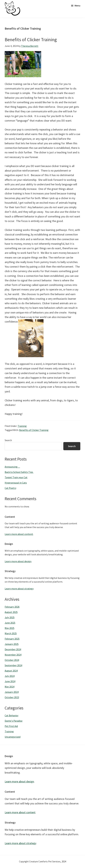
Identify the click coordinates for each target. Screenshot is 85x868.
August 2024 (11, 671)
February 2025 (12, 639)
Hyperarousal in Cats (16, 483)
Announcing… (12, 467)
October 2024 (12, 660)
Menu (77, 5)
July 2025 (10, 617)
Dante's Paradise (14, 721)
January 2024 (12, 692)
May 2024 (10, 687)
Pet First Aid (11, 726)
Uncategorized (13, 737)
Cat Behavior (12, 715)
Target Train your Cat (16, 477)
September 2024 (13, 665)
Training (22, 426)
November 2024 (13, 655)
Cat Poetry (10, 488)
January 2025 (12, 644)
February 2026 (12, 607)
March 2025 (11, 633)
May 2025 (10, 628)
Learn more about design (18, 561)
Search (8, 440)
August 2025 (11, 612)
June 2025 (10, 623)
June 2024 (10, 681)
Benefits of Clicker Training (31, 39)
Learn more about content (19, 534)
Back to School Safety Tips (19, 472)
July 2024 (10, 676)
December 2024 (13, 649)
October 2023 (12, 697)
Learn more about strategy (19, 589)
